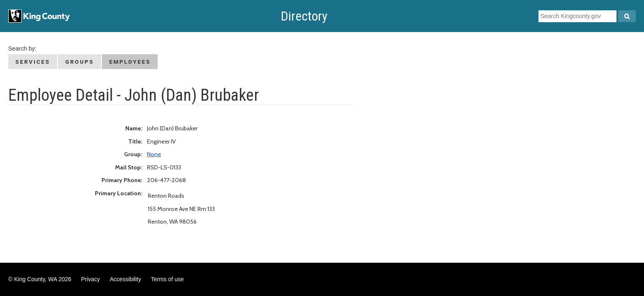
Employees (130, 62)
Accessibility (125, 279)
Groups (80, 62)
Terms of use (167, 279)
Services (33, 62)
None (154, 154)
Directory (304, 16)
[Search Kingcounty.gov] (627, 16)
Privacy (90, 279)
